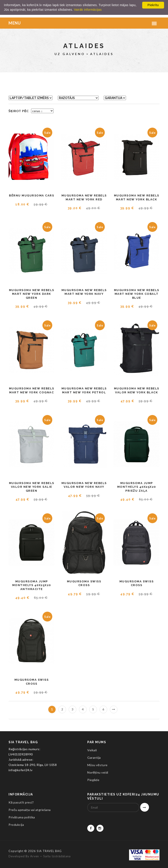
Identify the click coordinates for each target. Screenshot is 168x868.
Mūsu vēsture (97, 765)
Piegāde (93, 780)
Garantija (94, 758)
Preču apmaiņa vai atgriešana (30, 810)
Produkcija (16, 825)
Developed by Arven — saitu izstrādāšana (40, 856)
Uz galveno (70, 54)
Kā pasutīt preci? (21, 802)
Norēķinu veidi (98, 772)
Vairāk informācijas (88, 10)
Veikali (92, 750)
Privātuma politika (22, 817)
